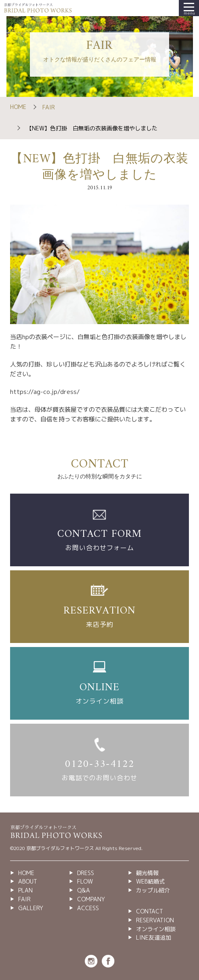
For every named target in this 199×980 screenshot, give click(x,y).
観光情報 (147, 873)
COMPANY (91, 899)
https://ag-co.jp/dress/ (45, 392)
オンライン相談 (156, 929)
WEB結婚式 (150, 881)
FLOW (85, 881)
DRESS (86, 873)
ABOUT (28, 881)
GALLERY (31, 908)
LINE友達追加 (154, 937)
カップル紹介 (153, 890)
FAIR (49, 107)
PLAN (25, 890)
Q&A (84, 890)
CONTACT (150, 911)
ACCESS (88, 908)
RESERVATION (155, 920)
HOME (18, 107)
